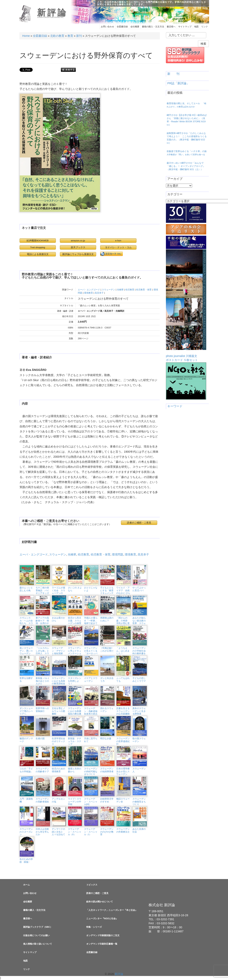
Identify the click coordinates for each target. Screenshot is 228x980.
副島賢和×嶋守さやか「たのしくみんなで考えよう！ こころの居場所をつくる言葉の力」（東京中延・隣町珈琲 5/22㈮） (187, 138)
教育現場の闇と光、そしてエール (186, 105)
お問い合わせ (107, 27)
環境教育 (88, 293)
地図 (196, 27)
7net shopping (38, 247)
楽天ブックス (78, 247)
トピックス (92, 885)
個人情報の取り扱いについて (38, 944)
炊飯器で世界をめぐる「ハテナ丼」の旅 (188, 153)
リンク (205, 27)
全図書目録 (122, 27)
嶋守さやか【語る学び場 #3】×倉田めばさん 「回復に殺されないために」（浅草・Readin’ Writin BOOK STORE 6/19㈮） (187, 120)
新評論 (52, 13)
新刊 (79, 36)
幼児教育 (130, 290)
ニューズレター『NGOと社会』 (102, 918)
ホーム (27, 885)
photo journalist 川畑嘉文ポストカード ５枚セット (186, 305)
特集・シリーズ (94, 927)
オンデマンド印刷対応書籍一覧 (102, 944)
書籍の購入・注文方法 (153, 27)
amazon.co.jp (78, 240)
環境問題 (118, 554)
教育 (70, 36)
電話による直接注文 (38, 254)
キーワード (175, 406)
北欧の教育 (57, 36)
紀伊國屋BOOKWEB (38, 240)
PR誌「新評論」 (178, 83)
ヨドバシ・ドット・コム (118, 247)
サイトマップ (185, 27)
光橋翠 (120, 290)
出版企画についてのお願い (36, 935)
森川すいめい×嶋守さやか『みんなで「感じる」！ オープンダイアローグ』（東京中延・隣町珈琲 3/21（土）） (186, 166)
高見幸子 (99, 293)
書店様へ (171, 27)
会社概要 (135, 27)
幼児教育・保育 (144, 290)
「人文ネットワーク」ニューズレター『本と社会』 (112, 910)
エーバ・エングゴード (89, 290)
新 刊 (173, 74)
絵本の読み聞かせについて (100, 902)
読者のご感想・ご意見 (139, 523)
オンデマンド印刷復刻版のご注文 (103, 935)
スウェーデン (108, 290)
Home (26, 36)
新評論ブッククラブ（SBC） (38, 927)
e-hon (118, 240)
